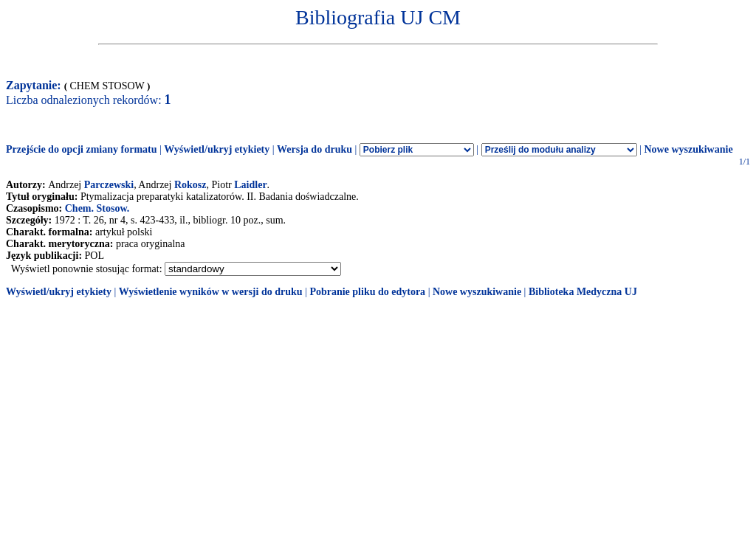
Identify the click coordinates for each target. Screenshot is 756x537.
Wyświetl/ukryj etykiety (217, 149)
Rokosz (190, 185)
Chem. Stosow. (97, 208)
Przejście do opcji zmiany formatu (82, 149)
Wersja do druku (315, 149)
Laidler (250, 185)
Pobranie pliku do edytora (367, 292)
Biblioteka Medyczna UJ (583, 292)
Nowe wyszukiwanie (688, 149)
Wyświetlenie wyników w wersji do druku (211, 292)
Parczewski (109, 185)
